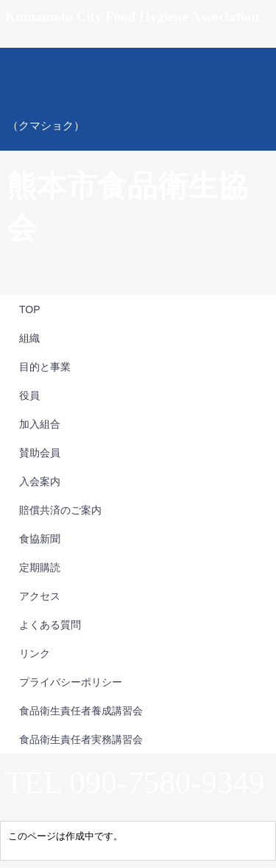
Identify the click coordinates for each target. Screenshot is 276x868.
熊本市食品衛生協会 (138, 99)
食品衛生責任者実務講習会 (81, 739)
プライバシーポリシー (71, 682)
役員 (29, 395)
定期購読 (40, 567)
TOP (30, 309)
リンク (35, 653)
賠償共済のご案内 (60, 510)
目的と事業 (45, 367)
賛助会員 (40, 453)
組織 (29, 338)
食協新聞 (40, 539)
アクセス (40, 596)
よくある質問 (50, 625)
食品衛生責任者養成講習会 (81, 711)
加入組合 (40, 424)
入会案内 (40, 481)
